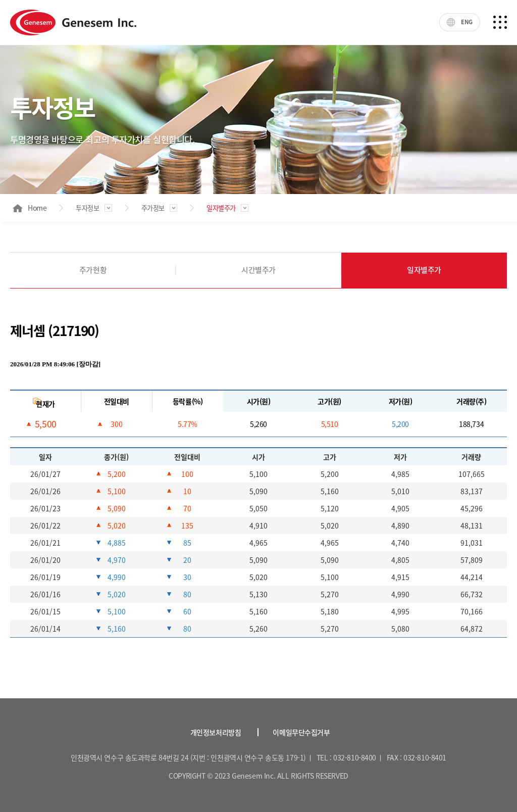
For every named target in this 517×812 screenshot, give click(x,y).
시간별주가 (258, 270)
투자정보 (87, 208)
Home (30, 208)
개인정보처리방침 (216, 732)
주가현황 (93, 270)
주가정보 (153, 208)
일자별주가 (221, 208)
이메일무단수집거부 (301, 732)
